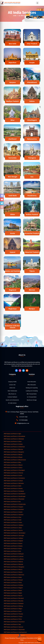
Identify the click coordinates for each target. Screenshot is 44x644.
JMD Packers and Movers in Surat (13, 611)
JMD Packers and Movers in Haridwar (14, 515)
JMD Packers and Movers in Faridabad (14, 491)
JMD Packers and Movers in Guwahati (14, 509)
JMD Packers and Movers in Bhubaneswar (15, 460)
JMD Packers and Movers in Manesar (13, 564)
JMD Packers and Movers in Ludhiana (14, 559)
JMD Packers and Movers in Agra (12, 434)
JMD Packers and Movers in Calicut (13, 468)
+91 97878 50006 (23, 420)
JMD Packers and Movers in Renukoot (14, 598)
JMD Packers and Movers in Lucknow (14, 556)
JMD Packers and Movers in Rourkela (13, 601)
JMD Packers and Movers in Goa (12, 502)
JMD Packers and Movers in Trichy (13, 619)
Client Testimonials (12, 391)
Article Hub (12, 388)
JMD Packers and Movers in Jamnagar (14, 536)
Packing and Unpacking (32, 388)
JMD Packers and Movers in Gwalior (13, 512)
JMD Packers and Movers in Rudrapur (14, 603)
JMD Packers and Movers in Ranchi (13, 596)
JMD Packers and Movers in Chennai (13, 473)
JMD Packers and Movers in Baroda (13, 455)
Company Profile (12, 382)
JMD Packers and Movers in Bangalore (14, 452)
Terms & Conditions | (22, 638)
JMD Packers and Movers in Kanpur (13, 543)
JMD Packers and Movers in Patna (13, 583)
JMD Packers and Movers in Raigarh (13, 588)
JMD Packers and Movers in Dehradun (14, 483)
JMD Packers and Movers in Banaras (13, 449)
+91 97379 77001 (23, 417)
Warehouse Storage (32, 400)
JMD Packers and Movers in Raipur (13, 590)
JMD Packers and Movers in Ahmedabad (14, 436)
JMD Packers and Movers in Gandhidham (15, 494)
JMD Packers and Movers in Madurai (13, 562)
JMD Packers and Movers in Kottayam (14, 554)
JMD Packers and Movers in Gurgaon (13, 507)
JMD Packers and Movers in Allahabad (14, 439)
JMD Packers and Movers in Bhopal (13, 457)
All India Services (24, 16)
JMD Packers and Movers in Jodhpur (13, 538)
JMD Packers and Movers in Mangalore (14, 567)
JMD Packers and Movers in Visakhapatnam (15, 632)
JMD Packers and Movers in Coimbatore (14, 478)
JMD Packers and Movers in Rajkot (13, 593)
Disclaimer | (13, 638)
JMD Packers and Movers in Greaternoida (15, 504)
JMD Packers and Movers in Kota (12, 551)
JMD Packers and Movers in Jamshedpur (15, 533)
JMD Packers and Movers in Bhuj (12, 462)
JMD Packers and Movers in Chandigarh (14, 470)
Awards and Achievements (12, 400)
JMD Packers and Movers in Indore (13, 523)
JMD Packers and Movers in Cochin (13, 475)
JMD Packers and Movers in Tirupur (13, 617)
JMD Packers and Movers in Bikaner (13, 465)
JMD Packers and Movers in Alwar (13, 442)
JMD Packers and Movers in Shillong (13, 606)
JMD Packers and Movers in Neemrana (14, 575)
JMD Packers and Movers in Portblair (13, 585)
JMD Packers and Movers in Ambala (13, 444)
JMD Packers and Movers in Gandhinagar (15, 496)
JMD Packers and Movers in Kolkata (13, 546)
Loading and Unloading (32, 391)
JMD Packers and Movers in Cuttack (13, 481)
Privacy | (7, 638)
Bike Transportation (32, 394)
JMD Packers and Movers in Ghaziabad (14, 499)
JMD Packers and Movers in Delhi (12, 486)
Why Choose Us (12, 394)
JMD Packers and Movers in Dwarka (13, 489)
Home (15, 16)
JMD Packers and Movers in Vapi (12, 624)
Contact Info (12, 385)
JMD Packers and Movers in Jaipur (13, 528)
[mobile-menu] (37, 3)
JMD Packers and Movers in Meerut (13, 570)
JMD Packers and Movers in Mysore (13, 572)
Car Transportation (32, 397)
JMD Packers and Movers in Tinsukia (13, 614)
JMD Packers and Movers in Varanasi (13, 627)
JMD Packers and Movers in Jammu (13, 530)
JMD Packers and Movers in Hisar (13, 517)
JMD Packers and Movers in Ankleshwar (14, 447)
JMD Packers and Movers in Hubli (13, 520)
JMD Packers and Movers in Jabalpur (14, 525)
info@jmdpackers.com (23, 423)
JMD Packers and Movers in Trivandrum (14, 622)
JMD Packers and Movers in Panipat (13, 580)
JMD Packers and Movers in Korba (13, 549)
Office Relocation (32, 385)
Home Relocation (32, 382)
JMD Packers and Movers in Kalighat (13, 541)
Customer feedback (12, 397)
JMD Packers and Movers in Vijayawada (14, 630)
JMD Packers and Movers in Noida (13, 577)
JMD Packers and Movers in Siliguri (13, 609)
